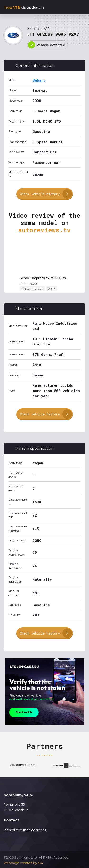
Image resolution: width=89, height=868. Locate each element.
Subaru (39, 80)
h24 (40, 863)
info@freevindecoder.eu (25, 830)
